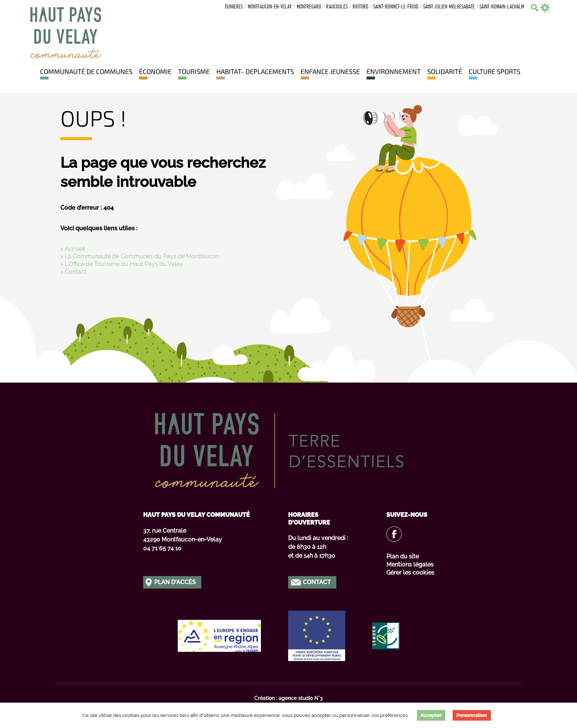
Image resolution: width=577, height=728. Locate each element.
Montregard (309, 7)
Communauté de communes (86, 71)
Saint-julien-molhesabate (449, 7)
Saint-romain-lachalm (502, 7)
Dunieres (234, 7)
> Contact (73, 272)
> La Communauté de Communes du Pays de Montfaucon (140, 256)
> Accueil (73, 249)
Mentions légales (410, 564)
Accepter (431, 715)
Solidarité (445, 71)
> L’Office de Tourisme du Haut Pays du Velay (122, 264)
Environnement (394, 71)
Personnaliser (472, 715)
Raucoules (337, 7)
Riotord (360, 7)
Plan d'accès (175, 582)
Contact (317, 582)
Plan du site (403, 556)
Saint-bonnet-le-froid (396, 7)
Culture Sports (495, 71)
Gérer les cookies (410, 573)
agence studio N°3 (301, 698)
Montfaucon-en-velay (270, 7)
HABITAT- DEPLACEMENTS (255, 71)
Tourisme (194, 71)
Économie (155, 71)
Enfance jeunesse (330, 71)
